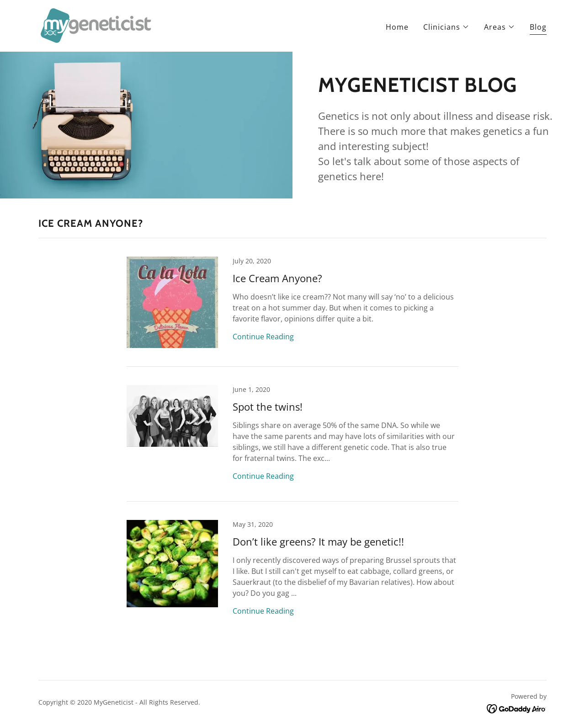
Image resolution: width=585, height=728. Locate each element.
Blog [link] (538, 27)
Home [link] (397, 27)
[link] (96, 25)
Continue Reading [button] (263, 337)
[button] (446, 27)
